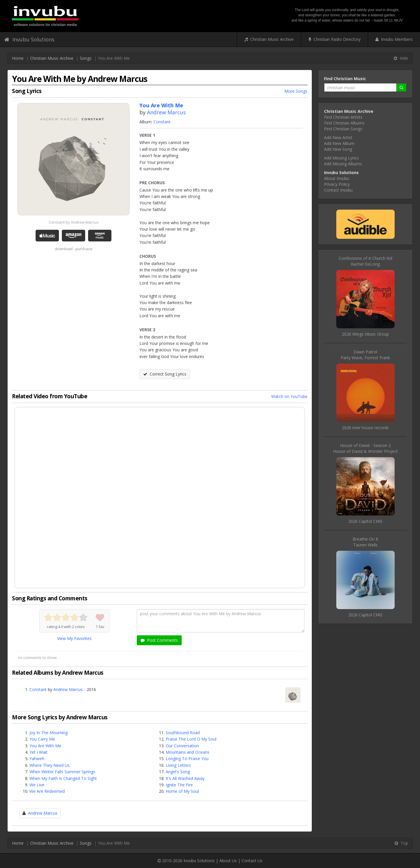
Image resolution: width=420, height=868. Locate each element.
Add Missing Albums (343, 164)
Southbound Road (183, 733)
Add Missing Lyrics (341, 158)
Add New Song (338, 149)
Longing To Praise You (187, 759)
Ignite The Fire (179, 785)
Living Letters (178, 765)
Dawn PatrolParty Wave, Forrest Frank (365, 355)
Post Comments (159, 640)
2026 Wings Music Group (365, 334)
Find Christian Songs (343, 129)
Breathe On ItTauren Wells (365, 542)
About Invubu (337, 178)
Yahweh (37, 759)
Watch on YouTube (289, 396)
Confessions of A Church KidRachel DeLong (365, 261)
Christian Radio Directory (335, 39)
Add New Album (339, 143)
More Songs (296, 91)
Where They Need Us (50, 765)
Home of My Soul (182, 791)
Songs (86, 58)
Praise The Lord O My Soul (191, 739)
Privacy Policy (337, 184)
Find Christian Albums (344, 123)
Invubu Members (394, 39)
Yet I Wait (38, 752)
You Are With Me (45, 746)
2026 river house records (365, 428)
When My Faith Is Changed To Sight (63, 778)
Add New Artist (338, 137)
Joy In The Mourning (49, 733)
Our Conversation (182, 746)
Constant (162, 122)
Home (18, 58)
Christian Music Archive (269, 39)
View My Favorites (74, 638)
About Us (228, 861)
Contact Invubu (338, 190)
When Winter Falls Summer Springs (62, 772)
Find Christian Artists (343, 117)
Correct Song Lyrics (165, 374)
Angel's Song (178, 772)
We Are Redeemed (47, 791)
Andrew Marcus (166, 112)
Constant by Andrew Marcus (74, 222)
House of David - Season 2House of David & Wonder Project (365, 448)
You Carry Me (42, 739)
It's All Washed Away (185, 778)
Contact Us (252, 861)
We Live (37, 785)
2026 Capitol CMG (365, 521)
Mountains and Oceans (188, 752)
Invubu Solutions (29, 39)
